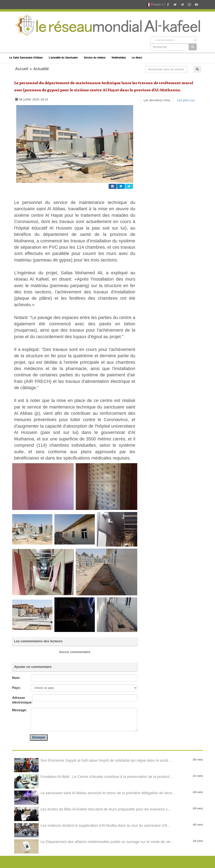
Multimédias (119, 57)
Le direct (137, 57)
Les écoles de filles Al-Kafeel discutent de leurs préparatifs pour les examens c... (106, 809)
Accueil (22, 69)
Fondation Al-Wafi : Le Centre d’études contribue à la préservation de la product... (107, 777)
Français (155, 5)
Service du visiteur (95, 57)
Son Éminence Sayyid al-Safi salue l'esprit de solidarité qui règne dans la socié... (106, 760)
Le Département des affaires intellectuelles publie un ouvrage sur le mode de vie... (107, 842)
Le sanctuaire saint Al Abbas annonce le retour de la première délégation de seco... (108, 793)
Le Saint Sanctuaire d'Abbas (26, 57)
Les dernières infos (157, 100)
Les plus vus (186, 100)
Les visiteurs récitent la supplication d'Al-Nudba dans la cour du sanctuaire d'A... (105, 826)
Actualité (41, 69)
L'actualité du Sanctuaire (63, 57)
